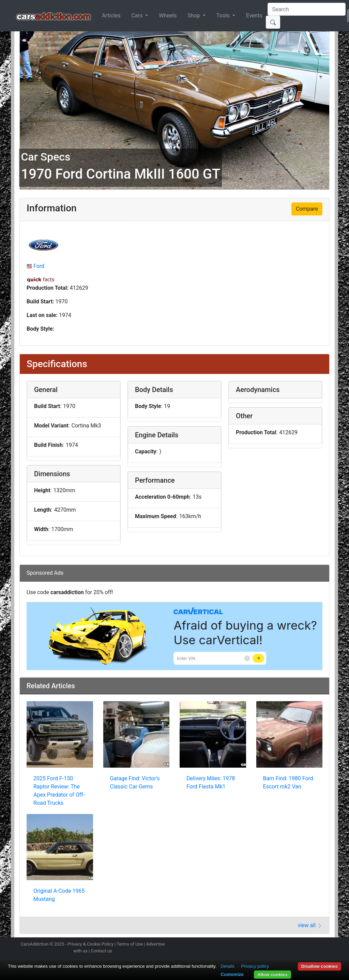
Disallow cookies (320, 966)
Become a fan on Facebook (305, 945)
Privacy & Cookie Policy (90, 944)
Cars (138, 16)
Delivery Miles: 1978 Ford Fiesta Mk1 (211, 782)
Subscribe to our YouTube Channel (329, 945)
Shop (194, 16)
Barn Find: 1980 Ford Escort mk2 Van (288, 782)
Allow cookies (272, 974)
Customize (232, 974)
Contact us (101, 951)
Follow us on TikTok (317, 945)
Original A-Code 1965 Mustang (59, 895)
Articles (111, 16)
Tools (224, 16)
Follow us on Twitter (293, 945)
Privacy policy (255, 966)
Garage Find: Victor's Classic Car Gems (135, 782)
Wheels (168, 16)
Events (254, 16)
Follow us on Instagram (281, 945)
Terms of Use (130, 944)
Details (227, 966)
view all (310, 925)
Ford (39, 266)
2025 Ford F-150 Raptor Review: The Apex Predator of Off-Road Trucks (59, 791)
